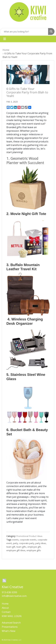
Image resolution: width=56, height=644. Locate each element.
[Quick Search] (24, 31)
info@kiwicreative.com (14, 596)
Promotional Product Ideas (29, 536)
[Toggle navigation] (5, 39)
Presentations (10, 627)
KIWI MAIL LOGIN (12, 616)
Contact (6, 612)
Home (6, 50)
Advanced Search (11, 623)
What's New (9, 631)
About (5, 608)
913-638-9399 (9, 592)
